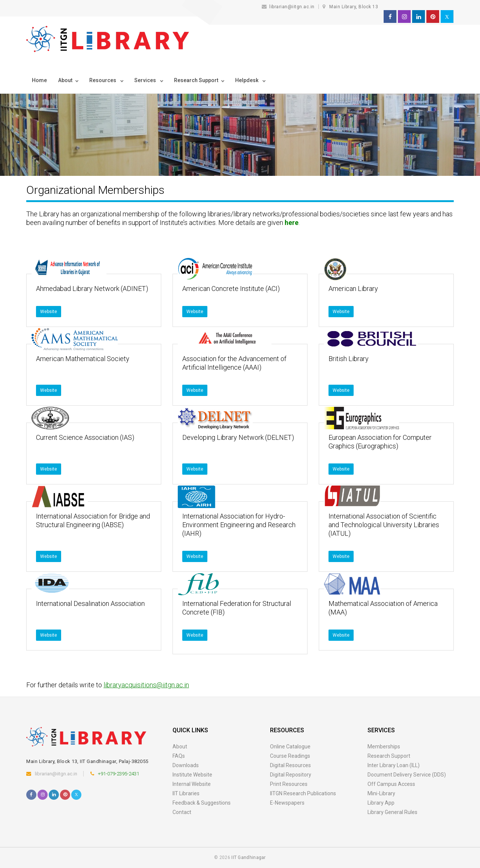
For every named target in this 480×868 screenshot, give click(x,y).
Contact (182, 812)
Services (146, 80)
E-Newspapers (287, 803)
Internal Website (192, 784)
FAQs (179, 756)
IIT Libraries (186, 793)
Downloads (186, 765)
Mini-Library (381, 793)
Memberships (384, 747)
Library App (381, 803)
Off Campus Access (391, 784)
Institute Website (192, 775)
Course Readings (290, 756)
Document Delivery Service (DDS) (407, 775)
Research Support (389, 756)
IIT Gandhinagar (249, 858)
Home (39, 80)
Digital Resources (290, 765)
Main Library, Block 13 (354, 7)
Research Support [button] (196, 80)
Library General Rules (392, 812)
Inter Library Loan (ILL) (394, 765)
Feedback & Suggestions (202, 803)
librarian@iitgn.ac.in (289, 7)
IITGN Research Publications (303, 793)
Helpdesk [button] (247, 80)
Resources (103, 80)
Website (49, 312)
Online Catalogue (290, 747)
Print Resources (289, 784)
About (65, 80)
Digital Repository (291, 775)
